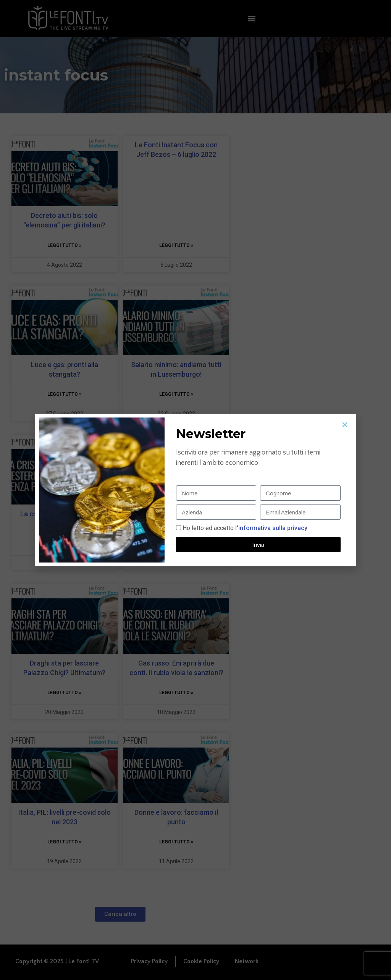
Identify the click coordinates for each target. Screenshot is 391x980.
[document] (195, 490)
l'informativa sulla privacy (271, 528)
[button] (345, 425)
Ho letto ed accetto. (246, 528)
